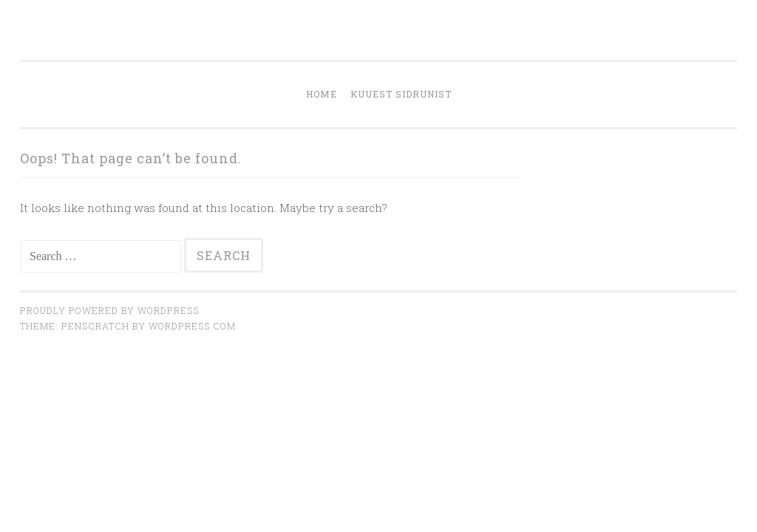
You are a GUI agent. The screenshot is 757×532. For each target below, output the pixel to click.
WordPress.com (192, 326)
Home (322, 94)
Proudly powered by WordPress (109, 310)
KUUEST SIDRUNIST (401, 94)
